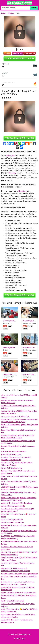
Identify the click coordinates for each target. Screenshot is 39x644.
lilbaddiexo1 (23, 191)
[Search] (16, 8)
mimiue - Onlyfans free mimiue (12, 522)
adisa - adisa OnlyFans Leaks (12, 520)
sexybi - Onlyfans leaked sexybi (13, 506)
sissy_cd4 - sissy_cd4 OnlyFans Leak (15, 416)
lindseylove (10, 156)
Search (34, 8)
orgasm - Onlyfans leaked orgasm (14, 452)
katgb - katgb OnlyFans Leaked (13, 601)
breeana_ (13, 173)
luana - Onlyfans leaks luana (11, 454)
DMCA (23, 639)
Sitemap (17, 639)
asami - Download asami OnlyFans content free (18, 593)
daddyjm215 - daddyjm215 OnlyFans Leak (16, 503)
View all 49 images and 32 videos (20, 58)
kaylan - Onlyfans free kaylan (12, 468)
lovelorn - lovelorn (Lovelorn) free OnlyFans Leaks (19, 574)
